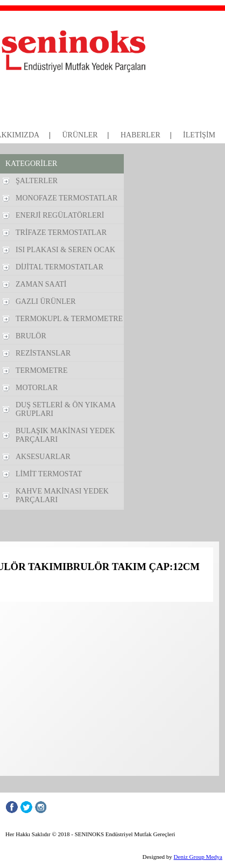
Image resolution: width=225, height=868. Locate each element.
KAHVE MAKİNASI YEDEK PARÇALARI (62, 495)
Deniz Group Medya (198, 857)
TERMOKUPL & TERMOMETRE (69, 319)
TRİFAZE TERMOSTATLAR (61, 232)
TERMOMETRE (41, 370)
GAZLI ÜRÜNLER (46, 301)
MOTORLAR (37, 388)
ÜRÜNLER (80, 135)
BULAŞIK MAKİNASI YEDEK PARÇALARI (65, 435)
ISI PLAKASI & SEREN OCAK (65, 250)
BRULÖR (31, 336)
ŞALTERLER (37, 181)
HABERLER (140, 135)
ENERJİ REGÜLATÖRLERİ (60, 215)
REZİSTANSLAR (43, 353)
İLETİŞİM (199, 135)
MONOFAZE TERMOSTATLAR (66, 198)
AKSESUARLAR (43, 457)
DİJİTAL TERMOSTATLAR (59, 267)
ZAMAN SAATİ (41, 284)
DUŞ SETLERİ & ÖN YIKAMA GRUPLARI (66, 409)
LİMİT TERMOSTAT (49, 474)
